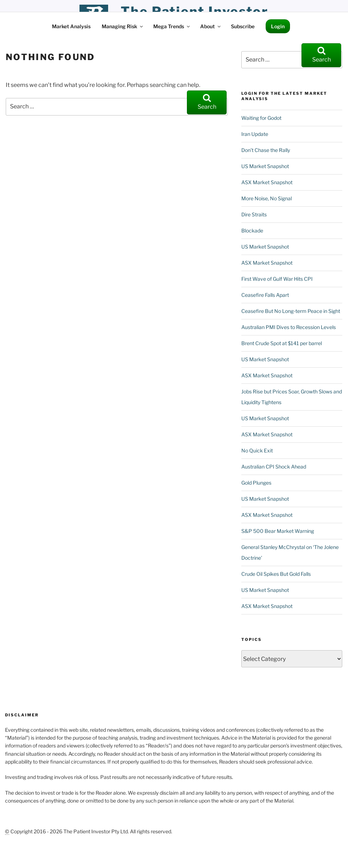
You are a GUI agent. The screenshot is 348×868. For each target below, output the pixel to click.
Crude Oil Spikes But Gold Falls (276, 574)
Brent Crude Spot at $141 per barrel (282, 343)
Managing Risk (123, 26)
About (211, 26)
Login (278, 26)
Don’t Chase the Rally (266, 150)
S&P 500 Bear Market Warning (278, 531)
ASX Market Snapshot (267, 182)
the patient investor (195, 11)
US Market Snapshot (265, 166)
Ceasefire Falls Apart (265, 295)
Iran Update (255, 134)
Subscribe (243, 26)
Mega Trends (172, 26)
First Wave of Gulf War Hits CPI (277, 279)
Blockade (252, 231)
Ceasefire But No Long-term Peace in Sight (291, 311)
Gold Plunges (256, 483)
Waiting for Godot (261, 118)
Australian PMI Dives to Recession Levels (289, 327)
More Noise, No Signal (267, 198)
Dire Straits (254, 214)
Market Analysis (71, 26)
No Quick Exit (257, 450)
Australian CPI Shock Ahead (274, 467)
